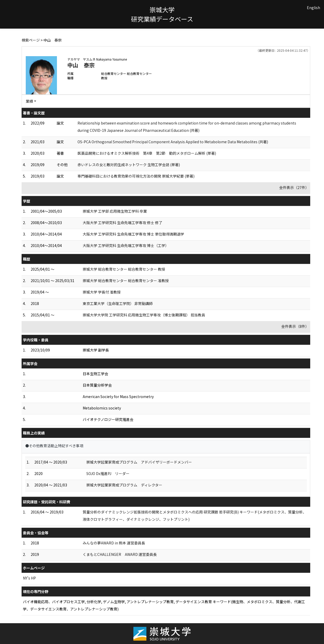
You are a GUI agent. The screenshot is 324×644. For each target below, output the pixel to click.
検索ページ (31, 40)
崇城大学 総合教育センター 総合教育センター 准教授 (126, 281)
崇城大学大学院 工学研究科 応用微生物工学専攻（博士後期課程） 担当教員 (144, 315)
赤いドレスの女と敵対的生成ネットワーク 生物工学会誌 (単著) (129, 165)
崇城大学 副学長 (96, 350)
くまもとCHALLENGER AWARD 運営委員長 (120, 554)
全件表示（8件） (295, 326)
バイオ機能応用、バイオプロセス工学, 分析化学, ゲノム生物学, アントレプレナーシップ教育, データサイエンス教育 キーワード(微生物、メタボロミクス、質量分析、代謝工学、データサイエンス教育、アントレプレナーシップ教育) (164, 605)
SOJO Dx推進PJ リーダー (108, 473)
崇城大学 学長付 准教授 (102, 292)
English (313, 8)
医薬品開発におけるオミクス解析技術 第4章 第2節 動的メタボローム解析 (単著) (147, 153)
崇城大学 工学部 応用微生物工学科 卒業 (115, 211)
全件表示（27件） (294, 187)
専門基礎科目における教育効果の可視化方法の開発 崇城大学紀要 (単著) (136, 176)
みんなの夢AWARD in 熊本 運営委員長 (114, 543)
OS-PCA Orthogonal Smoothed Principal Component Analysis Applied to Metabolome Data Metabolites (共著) (173, 142)
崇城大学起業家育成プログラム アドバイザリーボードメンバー (139, 462)
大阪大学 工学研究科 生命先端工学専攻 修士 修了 (122, 223)
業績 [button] (29, 101)
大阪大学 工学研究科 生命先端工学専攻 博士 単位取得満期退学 (133, 234)
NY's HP (29, 578)
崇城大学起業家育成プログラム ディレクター (124, 485)
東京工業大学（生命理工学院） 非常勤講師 (118, 303)
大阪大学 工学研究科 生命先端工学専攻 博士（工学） (126, 245)
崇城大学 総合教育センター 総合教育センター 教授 (124, 269)
